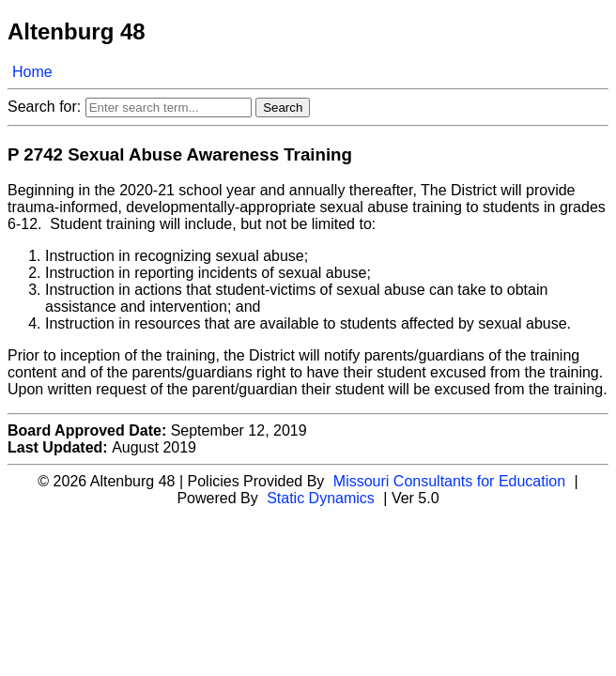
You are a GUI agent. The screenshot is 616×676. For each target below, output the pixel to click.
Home (32, 72)
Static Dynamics (321, 498)
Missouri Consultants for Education (449, 481)
